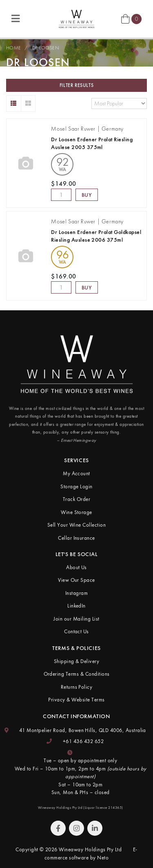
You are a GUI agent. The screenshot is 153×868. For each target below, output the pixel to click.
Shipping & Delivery (76, 661)
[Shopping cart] (131, 18)
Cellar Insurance (76, 538)
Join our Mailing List (76, 619)
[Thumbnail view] (28, 103)
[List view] (14, 103)
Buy (87, 195)
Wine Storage (76, 512)
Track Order (76, 499)
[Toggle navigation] (16, 19)
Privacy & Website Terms (76, 700)
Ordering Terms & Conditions (77, 674)
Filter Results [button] (76, 85)
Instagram (76, 593)
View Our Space (76, 580)
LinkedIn (76, 606)
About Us (76, 567)
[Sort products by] (119, 103)
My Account (76, 473)
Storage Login (76, 486)
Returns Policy (77, 687)
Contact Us (76, 631)
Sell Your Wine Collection (76, 525)
